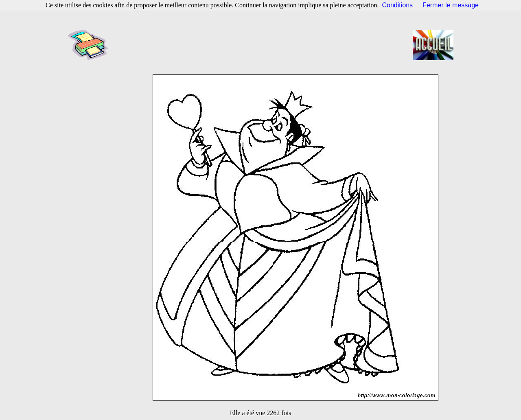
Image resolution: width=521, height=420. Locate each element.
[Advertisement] (263, 45)
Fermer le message (451, 5)
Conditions (398, 5)
